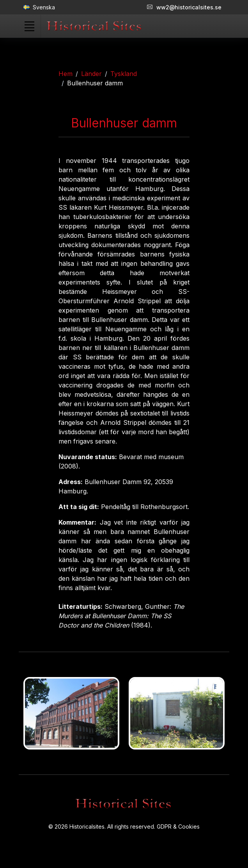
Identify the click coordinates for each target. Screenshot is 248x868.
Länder (91, 74)
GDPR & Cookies (178, 826)
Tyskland (124, 74)
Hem (66, 74)
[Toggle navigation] (29, 26)
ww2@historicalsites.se (184, 7)
